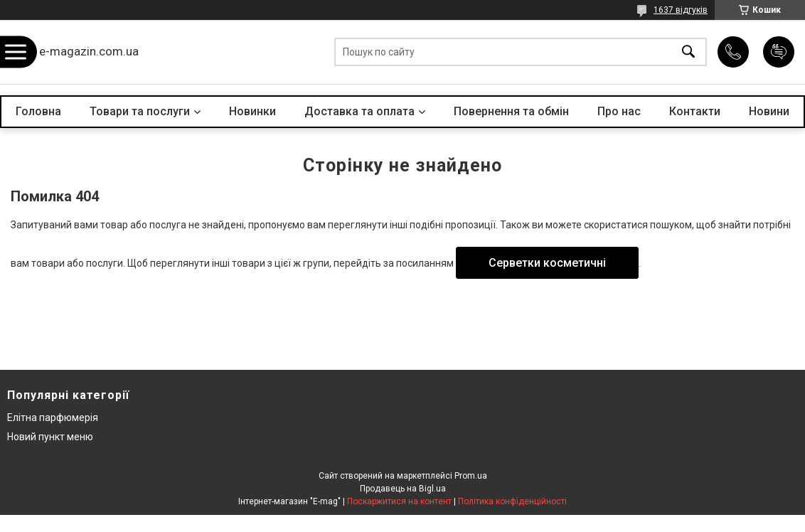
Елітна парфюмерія (53, 417)
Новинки (252, 111)
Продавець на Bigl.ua (403, 489)
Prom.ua (471, 476)
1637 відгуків (681, 10)
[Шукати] (688, 52)
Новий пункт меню (50, 437)
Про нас (619, 111)
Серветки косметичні (547, 263)
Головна (38, 111)
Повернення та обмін (511, 111)
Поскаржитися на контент (399, 501)
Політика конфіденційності (512, 501)
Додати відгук (779, 52)
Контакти (695, 111)
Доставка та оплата (359, 111)
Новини (769, 111)
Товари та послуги (140, 111)
